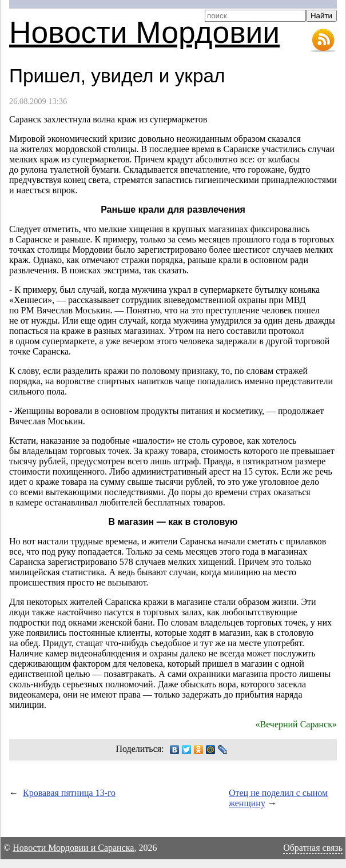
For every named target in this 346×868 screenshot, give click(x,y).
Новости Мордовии (144, 32)
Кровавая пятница (69, 793)
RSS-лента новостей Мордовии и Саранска (323, 41)
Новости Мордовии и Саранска (73, 848)
